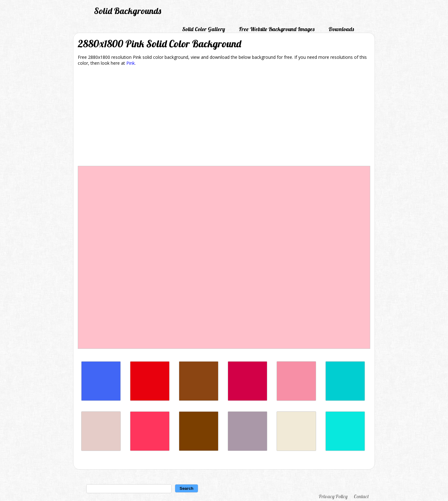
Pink (131, 63)
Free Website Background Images (277, 29)
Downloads (341, 29)
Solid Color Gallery (203, 29)
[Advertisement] (224, 117)
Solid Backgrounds (128, 11)
